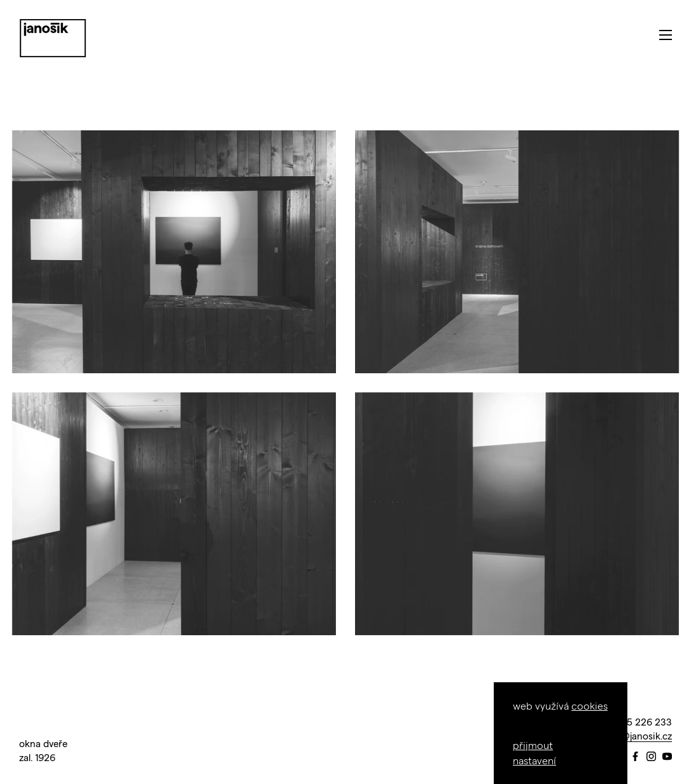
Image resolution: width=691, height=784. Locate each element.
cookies (590, 705)
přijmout (533, 745)
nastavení (534, 760)
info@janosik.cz (638, 736)
